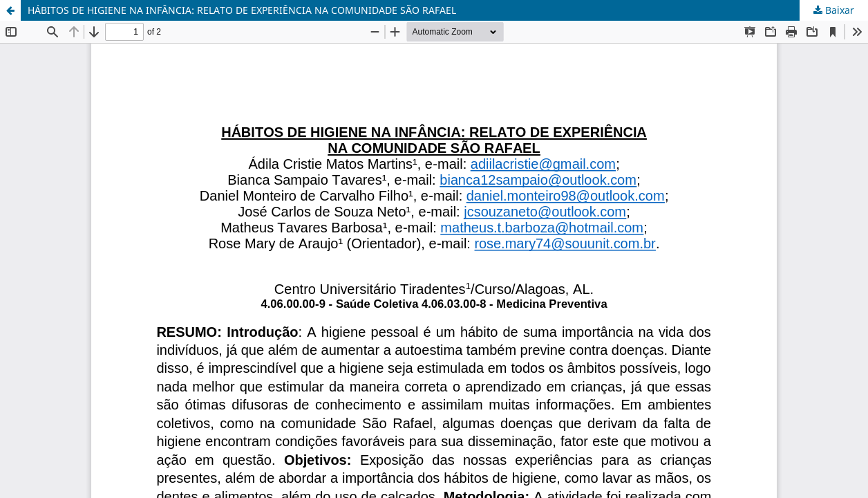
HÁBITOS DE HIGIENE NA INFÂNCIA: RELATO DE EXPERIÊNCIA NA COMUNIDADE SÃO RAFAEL (242, 10)
